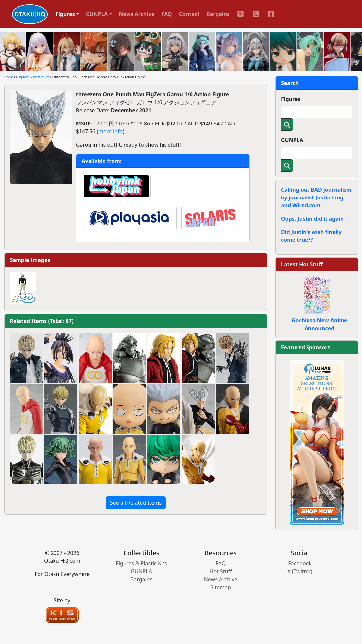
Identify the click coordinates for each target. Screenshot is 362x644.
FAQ (167, 14)
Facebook (300, 563)
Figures (291, 99)
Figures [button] (65, 14)
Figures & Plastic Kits (34, 77)
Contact (189, 14)
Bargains (218, 14)
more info (110, 131)
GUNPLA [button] (97, 14)
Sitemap (221, 587)
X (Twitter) (300, 571)
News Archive (137, 14)
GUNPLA (292, 140)
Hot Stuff (221, 571)
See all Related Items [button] (136, 503)
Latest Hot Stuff (302, 264)
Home (9, 77)
